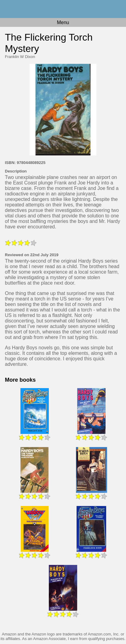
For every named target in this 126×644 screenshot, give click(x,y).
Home (63, 9)
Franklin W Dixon (20, 57)
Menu (63, 22)
